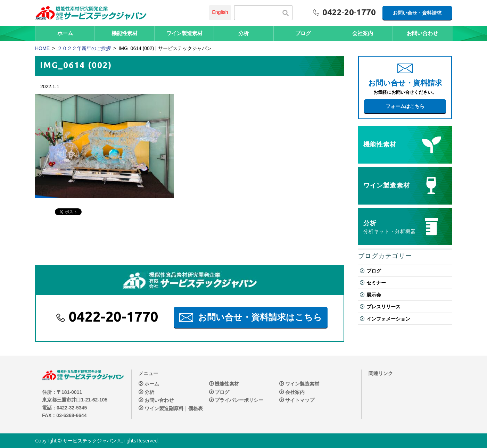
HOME (42, 48)
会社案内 (363, 33)
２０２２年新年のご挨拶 (84, 48)
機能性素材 (125, 33)
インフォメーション (388, 319)
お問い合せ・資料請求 (417, 13)
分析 (243, 33)
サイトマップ (300, 400)
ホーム (65, 33)
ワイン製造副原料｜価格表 (174, 408)
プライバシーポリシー (239, 400)
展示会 (374, 295)
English (220, 12)
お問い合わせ (422, 33)
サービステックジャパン (90, 441)
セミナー (376, 283)
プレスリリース (383, 307)
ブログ (303, 33)
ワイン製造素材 (184, 33)
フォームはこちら (405, 106)
